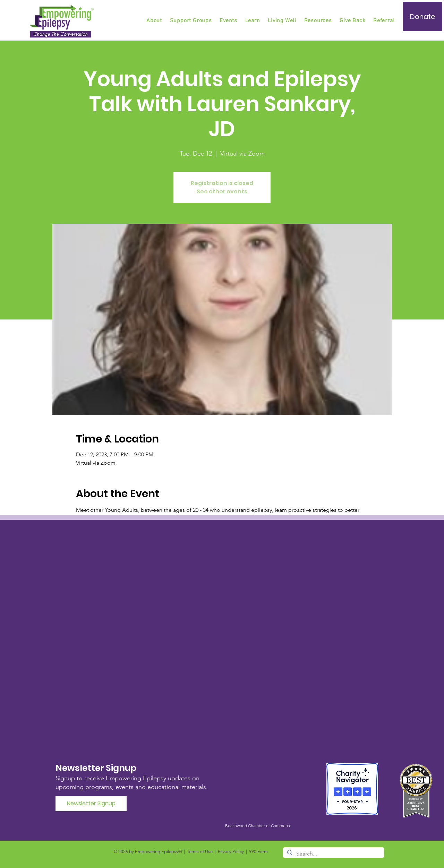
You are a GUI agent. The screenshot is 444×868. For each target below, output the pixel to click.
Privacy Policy (231, 852)
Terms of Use (200, 852)
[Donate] (422, 16)
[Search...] (333, 854)
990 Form (258, 852)
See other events (222, 191)
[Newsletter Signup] (91, 804)
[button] (191, 21)
